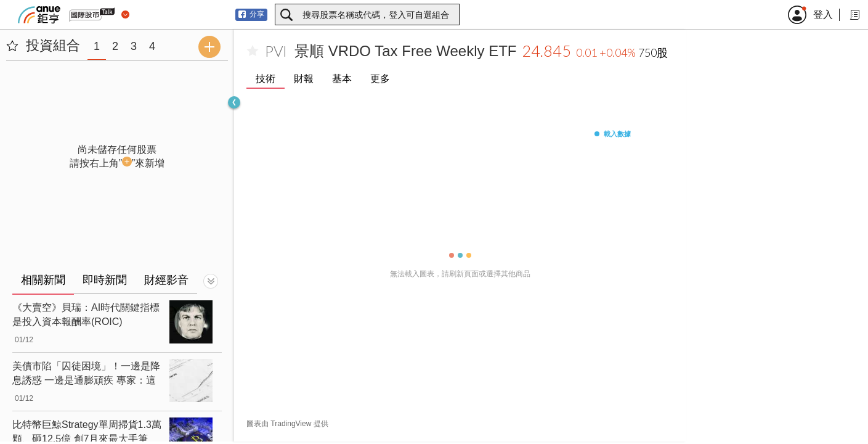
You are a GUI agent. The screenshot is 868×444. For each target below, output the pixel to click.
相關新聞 (43, 280)
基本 (342, 79)
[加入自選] (253, 51)
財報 (304, 79)
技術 (266, 79)
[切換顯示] (211, 281)
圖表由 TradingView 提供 (287, 424)
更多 (380, 79)
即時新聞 (105, 280)
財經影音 (166, 280)
